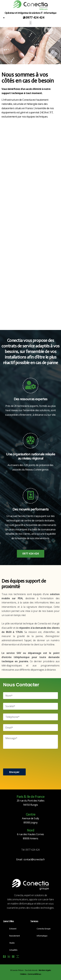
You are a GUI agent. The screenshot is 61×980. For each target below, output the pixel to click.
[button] (31, 23)
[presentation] (27, 758)
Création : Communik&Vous (30, 974)
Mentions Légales (45, 970)
